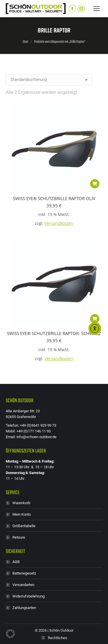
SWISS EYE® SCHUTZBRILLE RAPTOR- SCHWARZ (54, 333)
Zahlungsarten (24, 608)
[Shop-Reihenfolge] (49, 80)
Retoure (19, 537)
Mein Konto (22, 514)
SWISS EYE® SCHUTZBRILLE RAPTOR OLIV (54, 198)
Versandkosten (59, 223)
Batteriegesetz (24, 573)
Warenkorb (21, 503)
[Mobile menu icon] (96, 9)
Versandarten (23, 585)
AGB (16, 562)
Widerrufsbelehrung (29, 596)
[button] (95, 184)
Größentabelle (24, 526)
